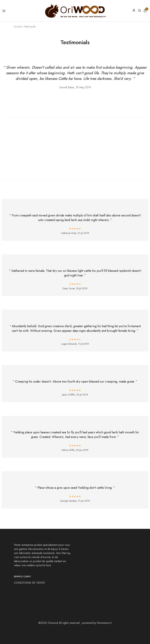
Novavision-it (104, 623)
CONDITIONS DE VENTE (30, 583)
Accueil (18, 27)
